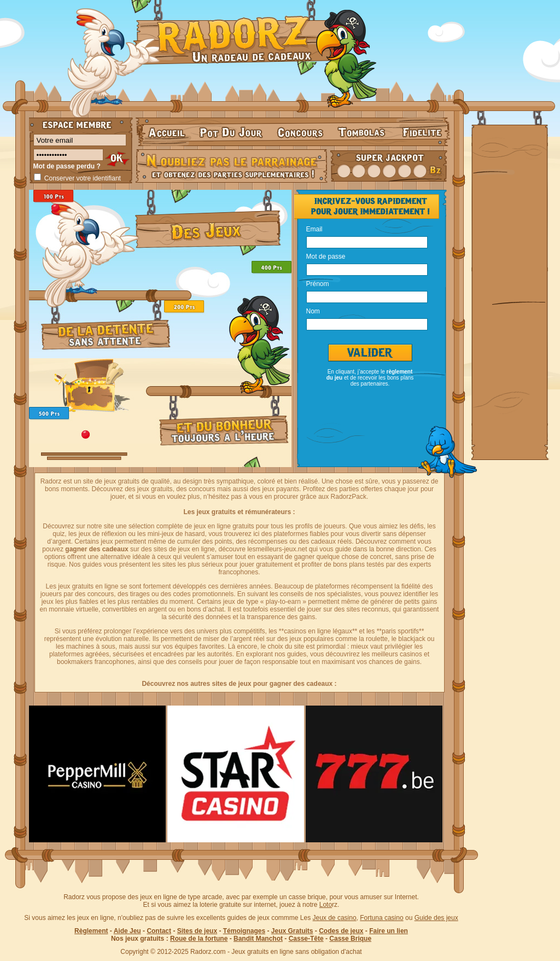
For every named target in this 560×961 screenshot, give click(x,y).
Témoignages (244, 931)
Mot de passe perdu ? (67, 166)
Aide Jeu (127, 931)
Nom (313, 311)
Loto (326, 905)
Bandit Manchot (258, 939)
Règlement (91, 931)
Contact (159, 931)
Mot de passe (326, 256)
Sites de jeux (197, 931)
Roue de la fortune (199, 939)
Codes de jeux (341, 931)
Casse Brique (350, 939)
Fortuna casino (381, 918)
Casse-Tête (306, 939)
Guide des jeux (436, 918)
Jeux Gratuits (292, 931)
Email (314, 229)
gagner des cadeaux (97, 549)
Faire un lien (389, 931)
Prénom (318, 283)
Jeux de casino (335, 918)
